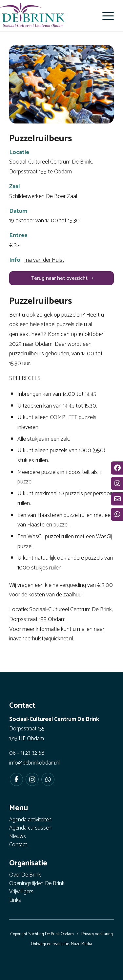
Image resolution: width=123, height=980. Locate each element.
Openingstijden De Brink (37, 884)
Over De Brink (25, 875)
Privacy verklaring (97, 934)
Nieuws (18, 837)
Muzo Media (82, 944)
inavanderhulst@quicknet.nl (41, 639)
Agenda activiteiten (30, 820)
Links (15, 901)
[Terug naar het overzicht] (61, 278)
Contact (18, 845)
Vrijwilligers (21, 892)
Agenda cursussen (30, 828)
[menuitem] (105, 16)
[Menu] (105, 16)
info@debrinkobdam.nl (34, 763)
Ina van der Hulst (44, 260)
